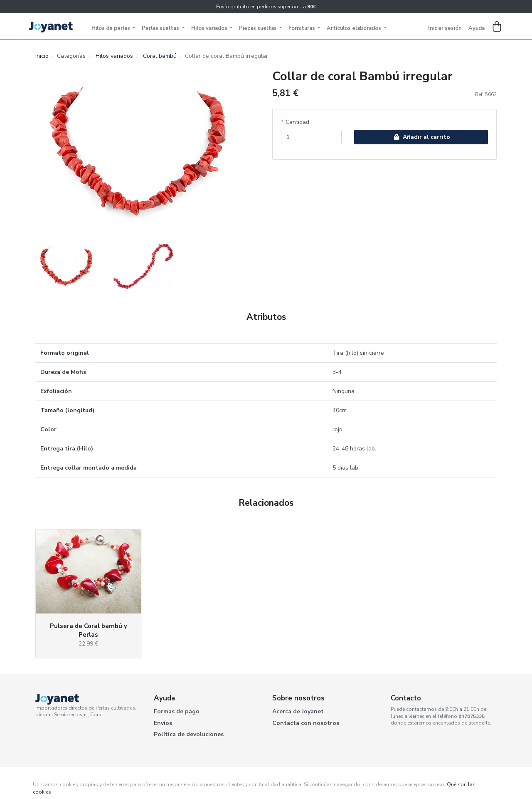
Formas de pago (177, 711)
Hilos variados (210, 28)
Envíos (163, 723)
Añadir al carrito (421, 137)
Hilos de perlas (111, 28)
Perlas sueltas (161, 28)
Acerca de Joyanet (298, 711)
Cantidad (297, 122)
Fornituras (302, 28)
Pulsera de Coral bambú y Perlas (89, 630)
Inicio (42, 56)
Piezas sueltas (259, 28)
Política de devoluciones (189, 734)
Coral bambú (160, 56)
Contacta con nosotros (306, 723)
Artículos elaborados (355, 28)
